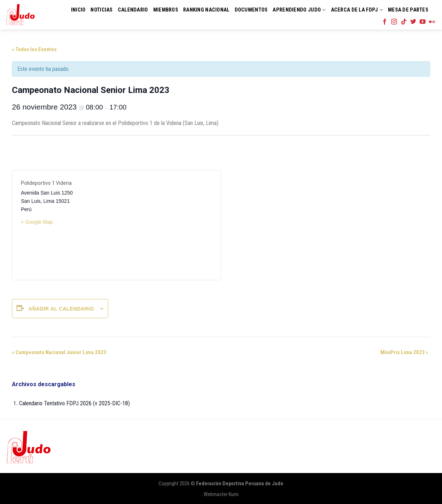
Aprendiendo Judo (299, 10)
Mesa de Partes (408, 10)
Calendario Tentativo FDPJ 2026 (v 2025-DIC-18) (74, 403)
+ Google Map (37, 222)
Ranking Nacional (206, 10)
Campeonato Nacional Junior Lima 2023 (59, 352)
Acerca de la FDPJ (357, 10)
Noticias (101, 10)
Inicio (78, 10)
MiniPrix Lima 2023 (404, 352)
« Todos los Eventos (34, 49)
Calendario (133, 10)
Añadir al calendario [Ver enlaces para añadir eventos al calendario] (61, 309)
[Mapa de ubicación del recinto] (164, 225)
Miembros (166, 10)
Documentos (251, 10)
